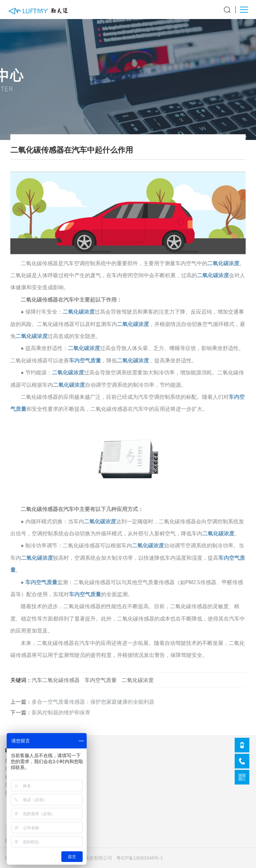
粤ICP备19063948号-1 (140, 858)
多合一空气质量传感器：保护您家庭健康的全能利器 (93, 702)
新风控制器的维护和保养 (61, 713)
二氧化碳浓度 (223, 263)
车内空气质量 (85, 361)
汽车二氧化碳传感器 (56, 680)
